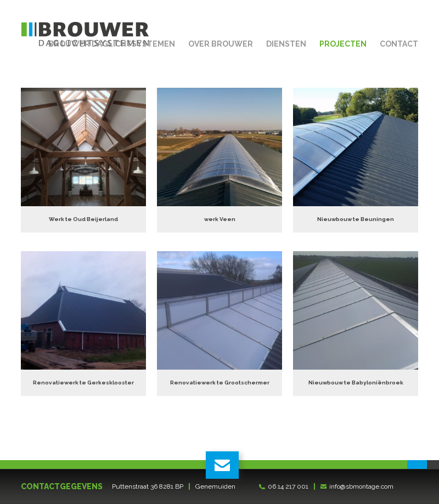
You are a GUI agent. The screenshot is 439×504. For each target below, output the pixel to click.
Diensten (286, 44)
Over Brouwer (221, 44)
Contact (399, 44)
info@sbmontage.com (361, 486)
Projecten (343, 44)
